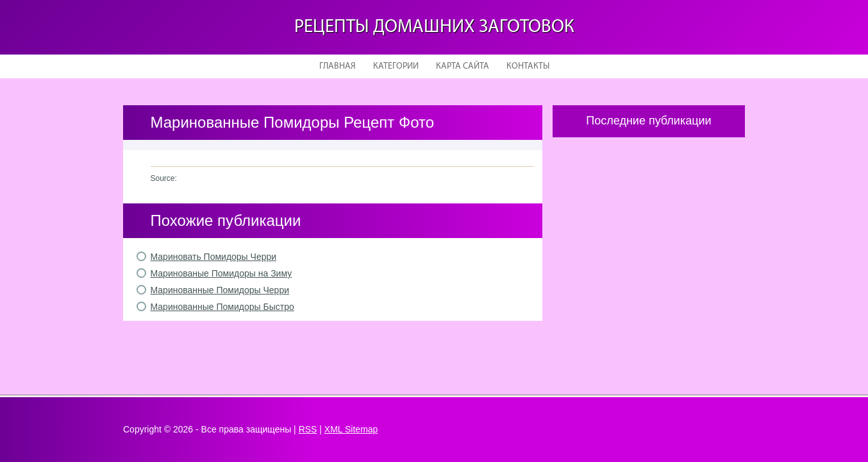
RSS (308, 429)
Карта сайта (463, 66)
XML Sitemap (351, 429)
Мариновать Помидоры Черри (214, 257)
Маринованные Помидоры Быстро (222, 307)
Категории (396, 66)
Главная (338, 66)
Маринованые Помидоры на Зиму (221, 273)
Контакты (528, 66)
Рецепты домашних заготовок (434, 27)
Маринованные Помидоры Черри (220, 290)
